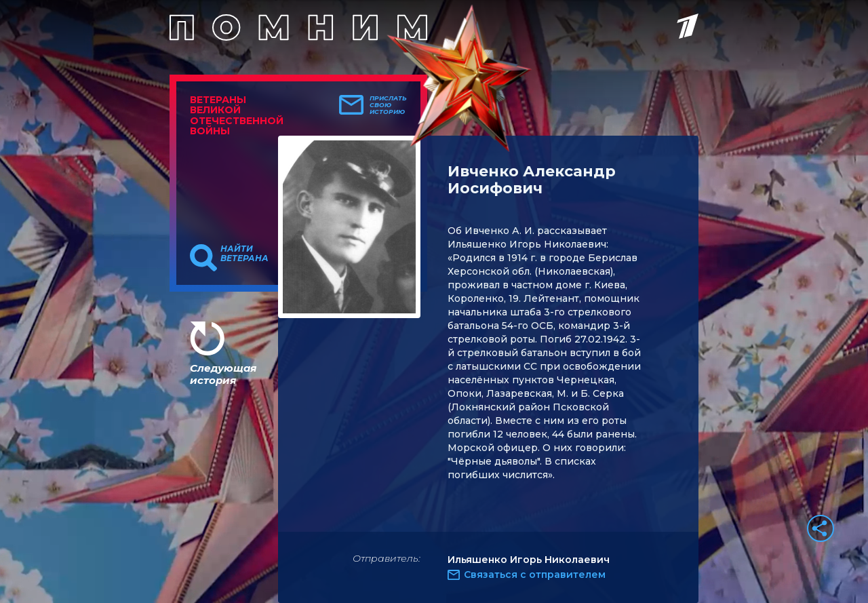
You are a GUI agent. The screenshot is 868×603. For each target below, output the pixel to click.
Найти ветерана (244, 254)
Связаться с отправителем (535, 575)
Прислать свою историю (388, 105)
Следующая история (223, 374)
